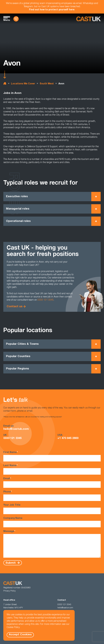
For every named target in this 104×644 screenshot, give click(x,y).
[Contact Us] (16, 19)
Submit (11, 563)
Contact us (15, 307)
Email (52, 483)
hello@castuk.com (16, 429)
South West (47, 84)
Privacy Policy (10, 591)
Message (52, 544)
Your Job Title (52, 509)
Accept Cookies (20, 635)
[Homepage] (88, 19)
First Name (52, 456)
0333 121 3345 (46, 300)
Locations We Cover (23, 84)
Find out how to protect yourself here (52, 10)
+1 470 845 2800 (68, 438)
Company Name (52, 522)
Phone (52, 496)
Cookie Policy (13, 627)
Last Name (52, 469)
